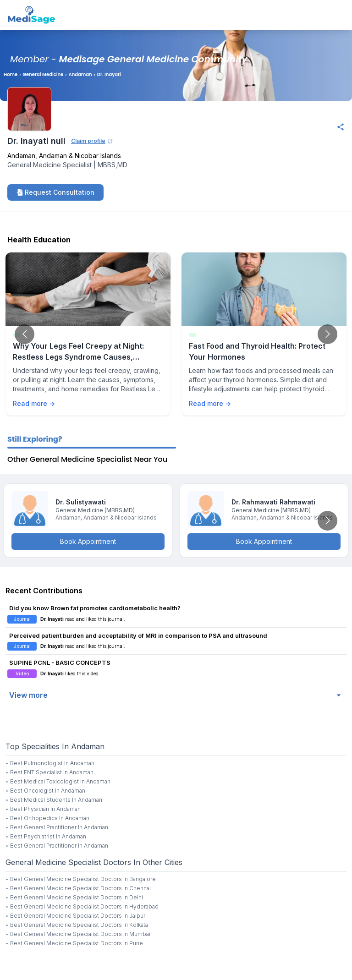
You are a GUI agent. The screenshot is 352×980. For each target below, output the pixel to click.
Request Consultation (55, 192)
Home (11, 74)
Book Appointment (88, 541)
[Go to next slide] (327, 334)
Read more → (34, 403)
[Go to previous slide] (25, 334)
